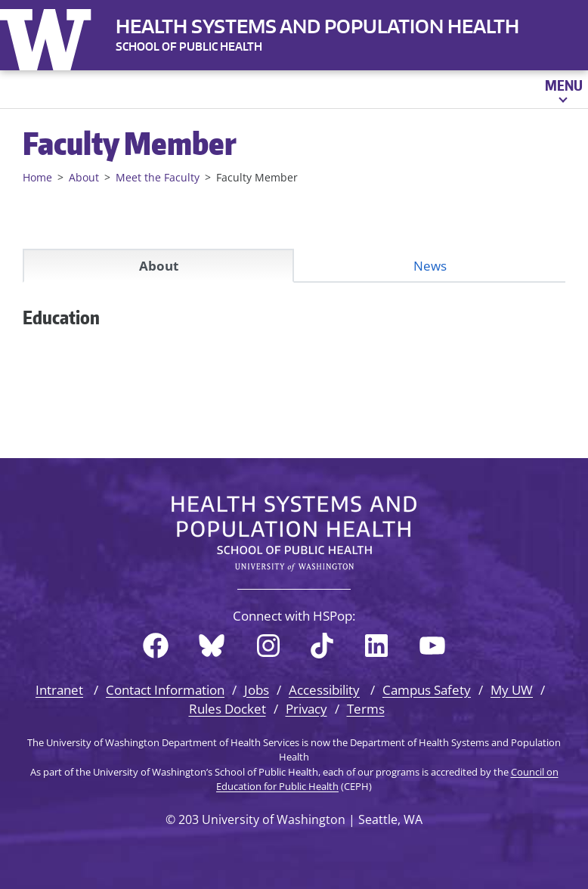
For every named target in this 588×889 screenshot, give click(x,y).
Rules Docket (227, 709)
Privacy (306, 709)
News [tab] (430, 266)
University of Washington (49, 36)
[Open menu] (563, 89)
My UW (512, 690)
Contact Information (165, 690)
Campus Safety (427, 690)
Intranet (59, 690)
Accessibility (324, 690)
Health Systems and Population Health (317, 26)
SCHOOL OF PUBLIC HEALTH (189, 46)
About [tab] (159, 266)
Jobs (257, 690)
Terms (366, 709)
